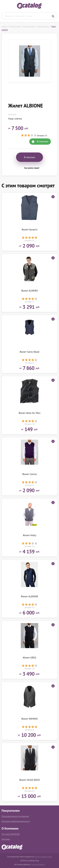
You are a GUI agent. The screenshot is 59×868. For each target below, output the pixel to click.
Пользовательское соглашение (15, 816)
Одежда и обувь (15, 26)
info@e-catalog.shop (43, 857)
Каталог (4, 26)
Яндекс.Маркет (38, 864)
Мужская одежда (29, 26)
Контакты (6, 839)
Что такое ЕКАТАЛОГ (11, 834)
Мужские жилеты (43, 26)
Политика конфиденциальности (16, 821)
